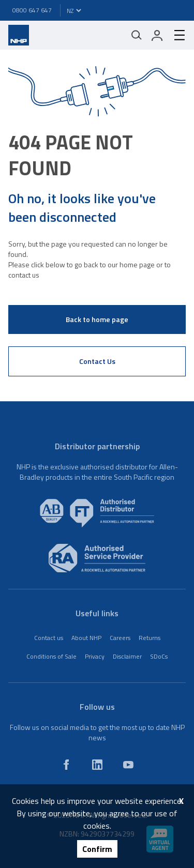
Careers (120, 638)
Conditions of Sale (51, 656)
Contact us (49, 638)
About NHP (86, 638)
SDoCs (159, 656)
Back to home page (97, 319)
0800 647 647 (32, 10)
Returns (150, 638)
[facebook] (66, 765)
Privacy (95, 656)
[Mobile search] (137, 35)
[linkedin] (97, 765)
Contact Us (97, 361)
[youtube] (128, 765)
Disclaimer (127, 656)
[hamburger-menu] (175, 35)
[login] (157, 35)
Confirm (97, 849)
